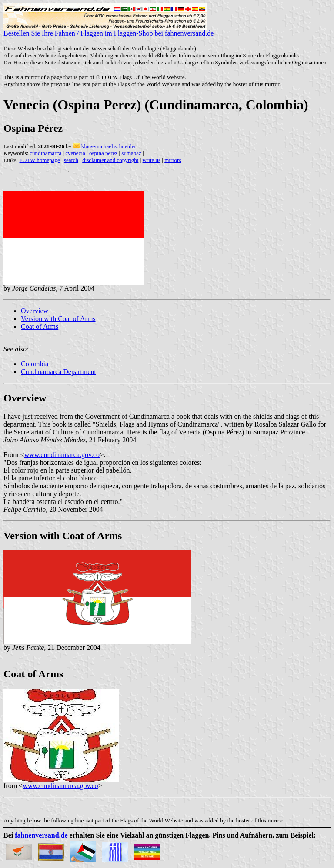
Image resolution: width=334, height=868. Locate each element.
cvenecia (75, 153)
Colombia (35, 364)
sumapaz (131, 153)
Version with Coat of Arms (58, 319)
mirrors (173, 160)
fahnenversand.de (41, 835)
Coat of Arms (40, 326)
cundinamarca (45, 153)
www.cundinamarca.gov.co (62, 455)
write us (152, 160)
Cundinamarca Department (58, 372)
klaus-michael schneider (109, 146)
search (71, 160)
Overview (35, 311)
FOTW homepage (39, 160)
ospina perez (103, 153)
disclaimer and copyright (110, 160)
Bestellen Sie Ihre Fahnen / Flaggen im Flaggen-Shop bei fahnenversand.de (109, 30)
